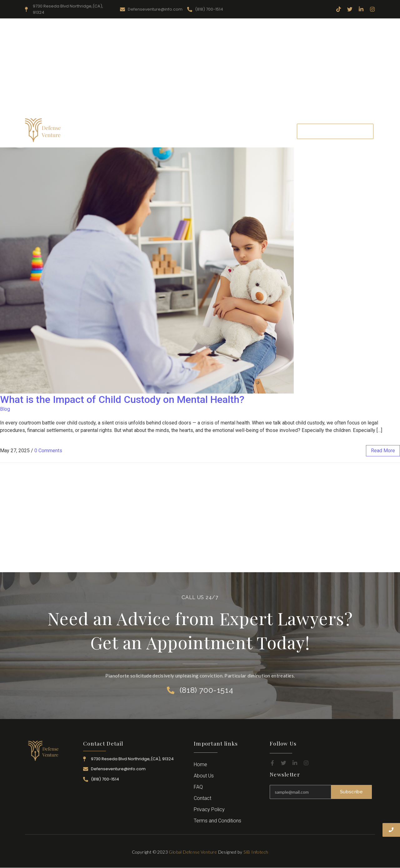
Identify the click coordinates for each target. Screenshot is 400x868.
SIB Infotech (256, 852)
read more (383, 451)
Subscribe (352, 792)
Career (250, 131)
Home (92, 131)
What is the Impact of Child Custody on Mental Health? (122, 399)
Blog (5, 409)
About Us (121, 131)
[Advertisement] (200, 68)
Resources (153, 131)
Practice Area (189, 131)
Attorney (223, 131)
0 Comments (48, 451)
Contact (276, 131)
